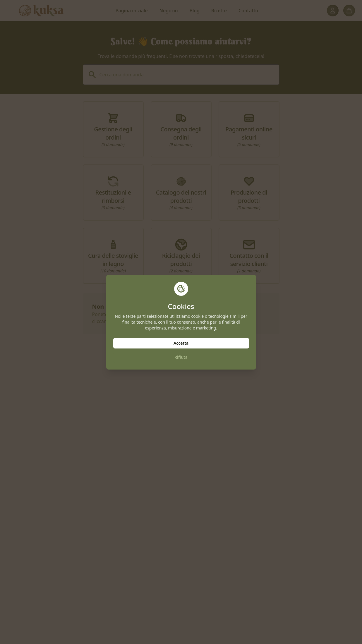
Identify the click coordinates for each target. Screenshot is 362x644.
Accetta (181, 343)
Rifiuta (181, 357)
